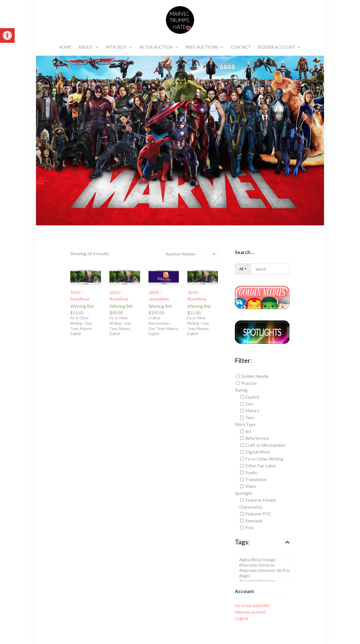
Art (248, 431)
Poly (250, 528)
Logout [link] (242, 618)
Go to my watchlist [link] (252, 605)
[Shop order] (190, 254)
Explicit (252, 397)
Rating (241, 390)
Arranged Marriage (264, 581)
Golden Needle (255, 376)
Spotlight (244, 493)
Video (251, 486)
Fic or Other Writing (264, 459)
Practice (249, 383)
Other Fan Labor (261, 466)
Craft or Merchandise (265, 445)
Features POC (258, 514)
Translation (256, 479)
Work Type (245, 424)
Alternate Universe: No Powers (264, 570)
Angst (264, 576)
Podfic (251, 472)
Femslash (254, 521)
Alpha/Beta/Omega (264, 560)
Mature (252, 410)
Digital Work (257, 452)
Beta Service (257, 438)
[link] (7, 35)
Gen (249, 404)
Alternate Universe (264, 565)
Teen (250, 418)
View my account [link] (250, 612)
